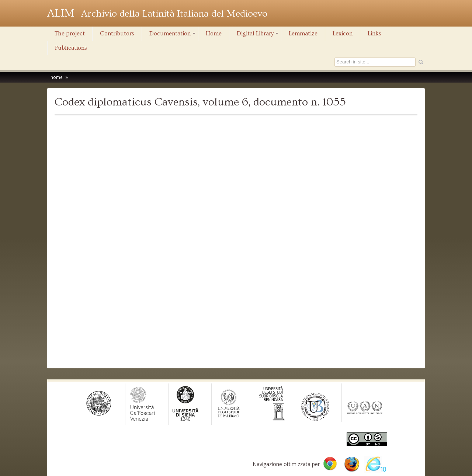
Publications (71, 48)
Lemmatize (303, 34)
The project (70, 34)
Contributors (117, 34)
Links (374, 34)
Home (214, 34)
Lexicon (343, 34)
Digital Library (258, 35)
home (57, 77)
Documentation (173, 35)
